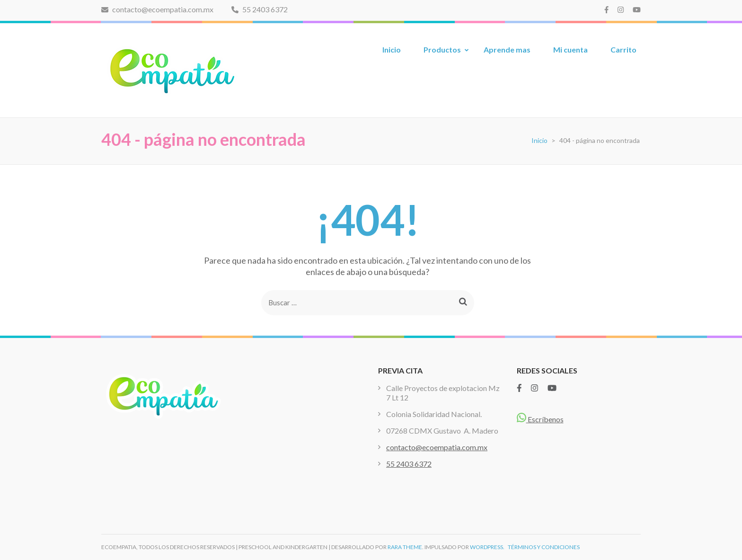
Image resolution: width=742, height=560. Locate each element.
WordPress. (487, 547)
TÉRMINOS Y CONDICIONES (544, 547)
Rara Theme (405, 547)
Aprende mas (507, 49)
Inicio (392, 49)
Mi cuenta (570, 49)
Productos (442, 49)
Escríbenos (540, 419)
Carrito (623, 49)
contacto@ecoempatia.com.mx (157, 9)
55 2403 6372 (260, 9)
